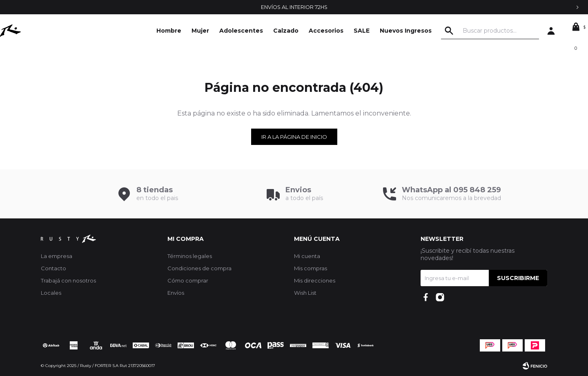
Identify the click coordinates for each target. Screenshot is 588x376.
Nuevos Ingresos (406, 31)
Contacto (53, 268)
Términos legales (190, 256)
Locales (51, 293)
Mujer (200, 31)
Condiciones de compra (199, 268)
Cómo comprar (188, 280)
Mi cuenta (307, 256)
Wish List (305, 293)
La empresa (57, 256)
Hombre (169, 31)
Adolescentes (241, 31)
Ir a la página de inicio (294, 137)
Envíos (176, 293)
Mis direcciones (315, 280)
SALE (362, 31)
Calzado (286, 31)
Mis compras (311, 268)
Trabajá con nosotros (68, 280)
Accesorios (326, 31)
